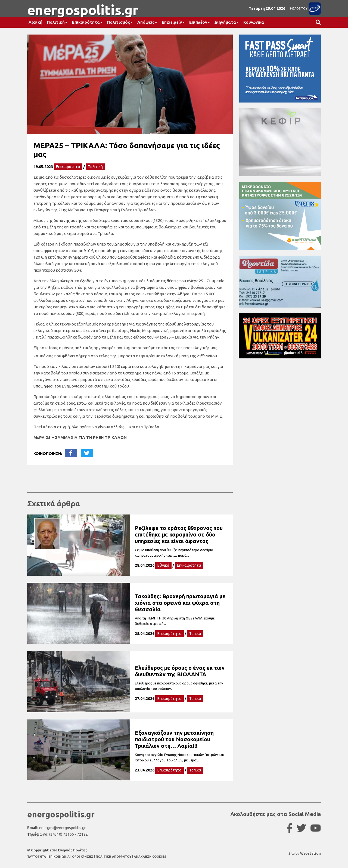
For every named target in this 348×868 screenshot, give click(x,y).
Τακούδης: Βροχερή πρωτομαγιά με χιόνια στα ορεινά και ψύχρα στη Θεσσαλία (180, 603)
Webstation (310, 853)
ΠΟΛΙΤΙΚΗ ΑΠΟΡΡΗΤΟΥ (114, 857)
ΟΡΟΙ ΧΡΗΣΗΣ (83, 857)
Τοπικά (195, 634)
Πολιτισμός (119, 22)
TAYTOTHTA (37, 857)
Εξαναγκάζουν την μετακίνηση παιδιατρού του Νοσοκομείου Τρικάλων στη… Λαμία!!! (174, 739)
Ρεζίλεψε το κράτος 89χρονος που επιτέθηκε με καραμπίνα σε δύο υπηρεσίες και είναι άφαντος (179, 534)
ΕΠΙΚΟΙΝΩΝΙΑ (59, 857)
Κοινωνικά (254, 22)
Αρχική (35, 22)
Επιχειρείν (172, 22)
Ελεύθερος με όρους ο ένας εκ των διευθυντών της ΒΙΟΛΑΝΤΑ (180, 671)
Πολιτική (56, 22)
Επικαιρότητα (86, 22)
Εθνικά (163, 565)
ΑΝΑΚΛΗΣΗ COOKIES (150, 857)
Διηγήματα (225, 22)
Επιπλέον (198, 22)
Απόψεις (146, 22)
